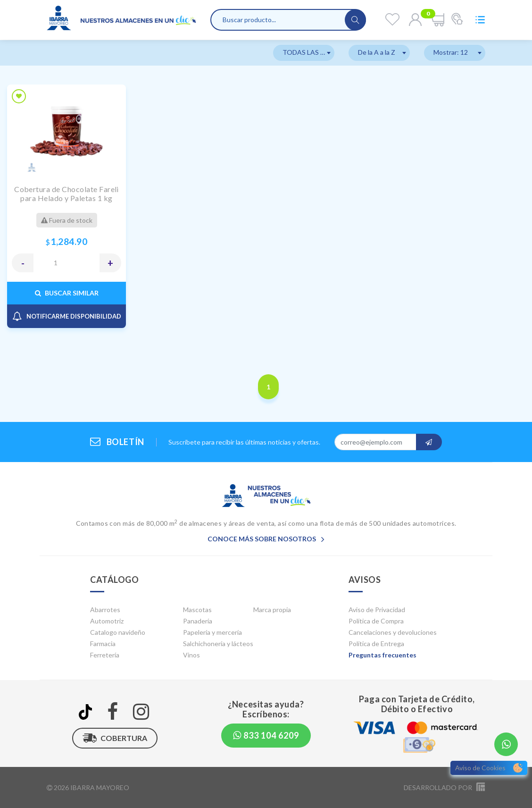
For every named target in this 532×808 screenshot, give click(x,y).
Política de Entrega (376, 644)
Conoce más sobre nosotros (266, 539)
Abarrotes (105, 610)
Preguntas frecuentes (382, 655)
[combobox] (304, 53)
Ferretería (105, 655)
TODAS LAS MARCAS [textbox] (308, 52)
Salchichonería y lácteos (218, 644)
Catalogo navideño (118, 632)
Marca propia (272, 610)
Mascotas (197, 610)
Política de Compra (376, 621)
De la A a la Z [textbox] (377, 52)
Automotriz (107, 621)
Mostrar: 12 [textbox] (451, 52)
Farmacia (103, 644)
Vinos (191, 655)
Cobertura (115, 738)
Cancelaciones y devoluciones (393, 632)
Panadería (198, 621)
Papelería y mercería (212, 632)
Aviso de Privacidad (377, 610)
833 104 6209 (266, 735)
